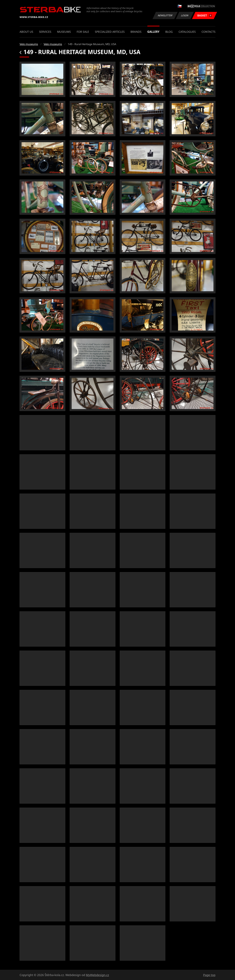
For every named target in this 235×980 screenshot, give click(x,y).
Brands (136, 32)
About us (26, 32)
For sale (83, 32)
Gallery (153, 32)
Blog (169, 32)
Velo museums (29, 44)
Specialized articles (110, 32)
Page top (209, 975)
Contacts (208, 32)
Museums (64, 32)
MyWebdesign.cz (97, 975)
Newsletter (165, 15)
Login (185, 15)
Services (45, 32)
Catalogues (187, 32)
